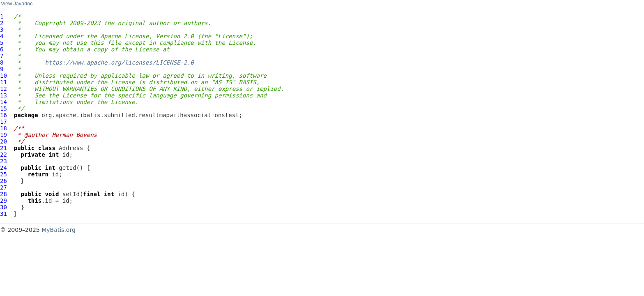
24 (3, 168)
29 (3, 201)
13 (3, 95)
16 (3, 115)
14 (3, 102)
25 (3, 174)
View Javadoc (17, 4)
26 (3, 181)
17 (3, 122)
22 (3, 155)
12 (3, 89)
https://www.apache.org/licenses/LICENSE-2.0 (120, 62)
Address (71, 148)
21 (3, 148)
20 (3, 141)
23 (3, 161)
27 (3, 187)
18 (3, 128)
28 (3, 194)
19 (3, 135)
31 (3, 214)
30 (3, 207)
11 (3, 82)
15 (3, 109)
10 (3, 76)
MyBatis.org (59, 230)
